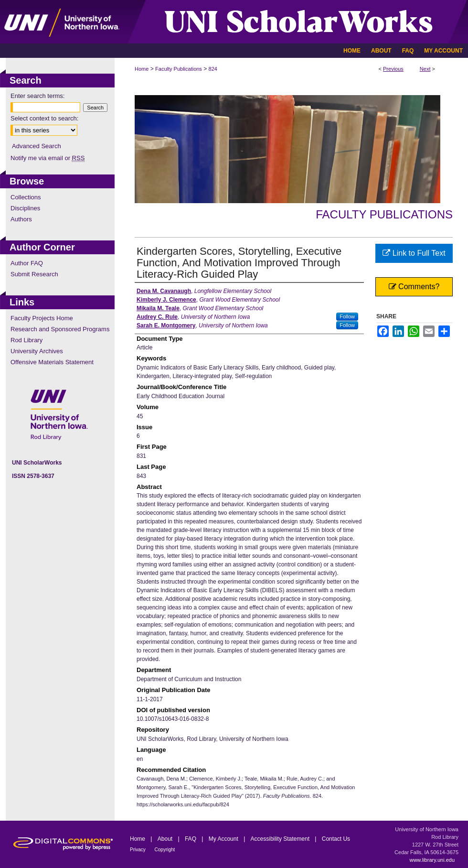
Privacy (138, 850)
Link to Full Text (414, 253)
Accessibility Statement (281, 839)
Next (425, 69)
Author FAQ (27, 263)
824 (213, 69)
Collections (26, 197)
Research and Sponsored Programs (60, 329)
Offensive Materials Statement (52, 362)
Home (142, 69)
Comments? (414, 287)
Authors (21, 219)
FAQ (191, 839)
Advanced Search (37, 146)
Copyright (165, 850)
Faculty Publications (179, 69)
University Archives (37, 351)
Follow (347, 316)
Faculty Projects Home (42, 318)
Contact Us (336, 839)
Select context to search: (44, 118)
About (166, 839)
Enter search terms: (37, 96)
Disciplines (25, 208)
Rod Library (27, 340)
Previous (393, 69)
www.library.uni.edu (432, 860)
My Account (224, 839)
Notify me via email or (48, 158)
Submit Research (34, 274)
